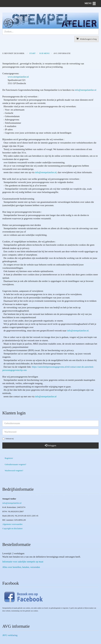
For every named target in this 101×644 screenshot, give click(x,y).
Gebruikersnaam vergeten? (15, 464)
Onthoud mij (8, 439)
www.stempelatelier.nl (18, 77)
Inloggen (50, 445)
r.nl (46, 396)
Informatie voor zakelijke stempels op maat (23, 562)
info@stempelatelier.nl (86, 90)
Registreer (9, 458)
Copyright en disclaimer (12, 528)
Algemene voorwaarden (12, 524)
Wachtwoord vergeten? (14, 471)
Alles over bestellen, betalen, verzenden (21, 567)
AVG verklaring (10, 635)
